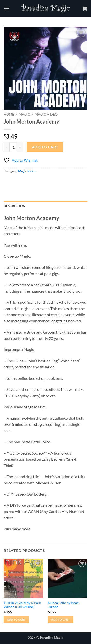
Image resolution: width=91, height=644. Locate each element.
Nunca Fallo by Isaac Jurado (63, 605)
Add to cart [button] (16, 619)
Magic (24, 114)
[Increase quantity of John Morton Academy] (20, 147)
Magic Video (46, 114)
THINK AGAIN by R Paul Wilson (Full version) (22, 605)
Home (9, 114)
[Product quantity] (13, 147)
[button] (7, 8)
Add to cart (45, 147)
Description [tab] (14, 206)
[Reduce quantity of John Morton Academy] (7, 147)
